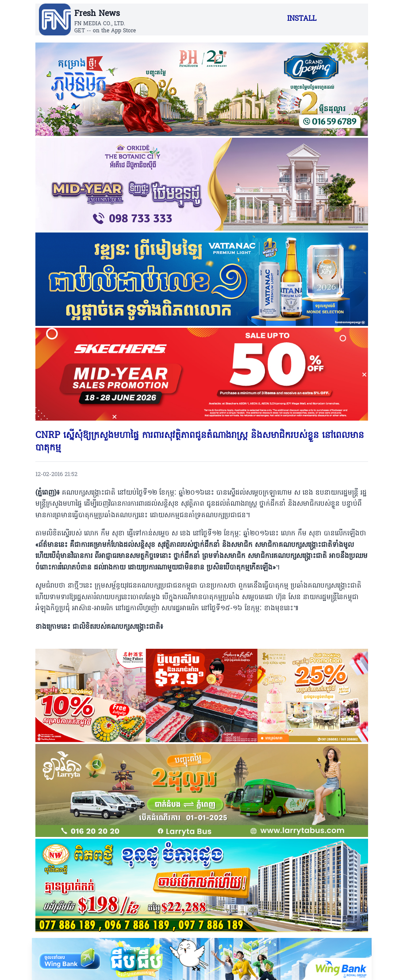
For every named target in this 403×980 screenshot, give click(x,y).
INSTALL (302, 19)
